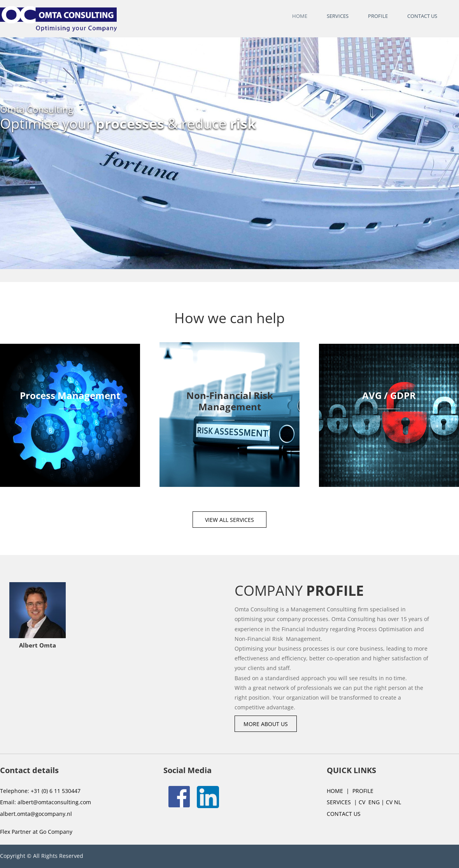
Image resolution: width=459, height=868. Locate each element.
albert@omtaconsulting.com (54, 802)
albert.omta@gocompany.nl (36, 814)
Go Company (56, 832)
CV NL (393, 802)
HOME (335, 791)
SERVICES (339, 802)
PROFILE (363, 791)
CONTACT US (344, 814)
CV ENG (368, 802)
